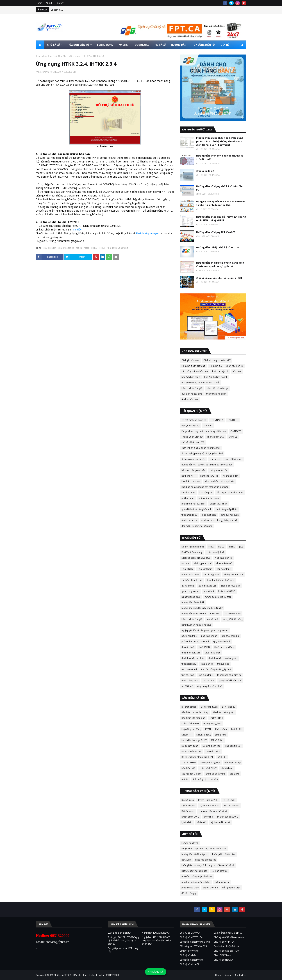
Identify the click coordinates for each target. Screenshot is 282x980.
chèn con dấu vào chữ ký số (213, 811)
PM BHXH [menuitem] (124, 45)
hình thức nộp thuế (191, 597)
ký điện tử (202, 822)
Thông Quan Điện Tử (192, 437)
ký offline (208, 817)
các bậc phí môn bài (192, 580)
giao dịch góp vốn (207, 586)
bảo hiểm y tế (188, 768)
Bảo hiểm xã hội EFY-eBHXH (229, 933)
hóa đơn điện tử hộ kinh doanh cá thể (200, 383)
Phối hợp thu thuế (203, 563)
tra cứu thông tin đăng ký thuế (216, 669)
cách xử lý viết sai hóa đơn (195, 371)
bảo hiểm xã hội (233, 763)
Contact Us (241, 975)
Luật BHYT (187, 735)
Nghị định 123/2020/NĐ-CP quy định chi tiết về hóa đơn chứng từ (157, 940)
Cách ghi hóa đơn (190, 360)
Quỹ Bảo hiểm (213, 751)
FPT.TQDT (233, 420)
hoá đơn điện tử (220, 371)
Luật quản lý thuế (215, 552)
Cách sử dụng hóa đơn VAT (217, 360)
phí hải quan (188, 498)
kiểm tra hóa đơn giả (192, 388)
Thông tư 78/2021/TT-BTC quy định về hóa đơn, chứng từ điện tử (124, 940)
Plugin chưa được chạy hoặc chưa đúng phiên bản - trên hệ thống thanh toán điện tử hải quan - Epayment (220, 141)
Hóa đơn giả (216, 366)
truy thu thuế (188, 675)
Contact (60, 3)
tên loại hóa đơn (190, 399)
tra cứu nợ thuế (189, 669)
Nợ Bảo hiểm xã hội (191, 751)
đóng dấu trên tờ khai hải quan (197, 526)
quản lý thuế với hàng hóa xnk (196, 509)
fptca (87, 248)
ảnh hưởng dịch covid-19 (205, 779)
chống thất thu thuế (234, 575)
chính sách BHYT (208, 768)
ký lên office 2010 (190, 817)
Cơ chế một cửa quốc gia (194, 420)
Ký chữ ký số (188, 800)
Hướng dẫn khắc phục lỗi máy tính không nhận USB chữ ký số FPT (221, 219)
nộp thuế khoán (209, 636)
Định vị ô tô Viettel (189, 951)
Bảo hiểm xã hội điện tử (226, 946)
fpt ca (79, 248)
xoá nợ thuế (208, 681)
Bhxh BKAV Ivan (222, 955)
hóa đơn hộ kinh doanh (216, 377)
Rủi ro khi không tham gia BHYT (197, 757)
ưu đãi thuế (187, 686)
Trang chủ (41, 56)
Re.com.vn (44, 72)
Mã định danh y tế (211, 746)
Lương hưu (220, 735)
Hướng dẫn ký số (190, 843)
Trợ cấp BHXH (189, 763)
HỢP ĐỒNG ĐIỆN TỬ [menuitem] (203, 45)
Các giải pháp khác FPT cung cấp (123, 950)
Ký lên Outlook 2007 (208, 800)
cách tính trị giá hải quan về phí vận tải (201, 448)
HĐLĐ (221, 547)
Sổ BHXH (222, 757)
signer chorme (210, 888)
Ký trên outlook (232, 806)
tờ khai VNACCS (189, 520)
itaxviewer (215, 614)
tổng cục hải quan (230, 515)
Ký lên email (229, 800)
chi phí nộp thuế (211, 575)
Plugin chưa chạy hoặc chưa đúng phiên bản (204, 431)
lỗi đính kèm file (220, 871)
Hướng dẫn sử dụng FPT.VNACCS (216, 232)
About (49, 3)
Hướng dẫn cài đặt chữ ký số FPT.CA (218, 247)
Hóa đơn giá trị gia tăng (193, 366)
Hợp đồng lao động (191, 729)
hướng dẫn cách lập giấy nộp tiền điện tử (202, 608)
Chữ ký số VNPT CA (224, 942)
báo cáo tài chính (190, 575)
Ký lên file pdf (188, 806)
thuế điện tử (207, 664)
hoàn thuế (209, 591)
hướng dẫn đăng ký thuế (194, 614)
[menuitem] (40, 45)
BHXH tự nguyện (209, 707)
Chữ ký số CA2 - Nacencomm (229, 937)
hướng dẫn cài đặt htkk (193, 602)
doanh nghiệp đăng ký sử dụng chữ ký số (202, 453)
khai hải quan (188, 493)
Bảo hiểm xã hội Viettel (192, 960)
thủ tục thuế (223, 664)
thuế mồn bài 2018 (191, 653)
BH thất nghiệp (189, 707)
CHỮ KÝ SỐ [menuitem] (53, 45)
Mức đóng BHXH (233, 746)
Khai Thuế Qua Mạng (58, 56)
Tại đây (77, 229)
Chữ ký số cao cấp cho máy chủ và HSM (219, 278)
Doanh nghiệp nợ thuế (193, 547)
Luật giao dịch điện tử (119, 933)
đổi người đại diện (231, 888)
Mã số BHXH (217, 740)
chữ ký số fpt (50, 248)
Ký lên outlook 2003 (210, 806)
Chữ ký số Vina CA (189, 964)
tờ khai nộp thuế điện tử (229, 675)
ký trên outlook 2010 (228, 817)
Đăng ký (156, 972)
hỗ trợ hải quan (231, 476)
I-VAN (208, 729)
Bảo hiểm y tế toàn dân (193, 718)
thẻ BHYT (235, 774)
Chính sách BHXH (190, 724)
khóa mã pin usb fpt (205, 860)
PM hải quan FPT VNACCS (193, 946)
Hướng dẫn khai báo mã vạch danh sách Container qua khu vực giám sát (220, 264)
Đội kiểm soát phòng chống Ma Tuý (219, 520)
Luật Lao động (203, 735)
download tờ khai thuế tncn (220, 580)
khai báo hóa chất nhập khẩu (220, 481)
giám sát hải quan (233, 459)
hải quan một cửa (219, 470)
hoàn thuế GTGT (227, 591)
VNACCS (233, 437)
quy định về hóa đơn (192, 394)
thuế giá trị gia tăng (224, 647)
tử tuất (185, 779)
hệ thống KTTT (189, 476)
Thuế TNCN (187, 569)
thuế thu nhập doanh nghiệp (223, 658)
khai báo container (191, 481)
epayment (215, 459)
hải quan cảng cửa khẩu (193, 470)
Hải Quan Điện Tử (190, 426)
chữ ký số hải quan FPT (193, 442)
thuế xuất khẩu (209, 515)
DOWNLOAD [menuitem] (142, 45)
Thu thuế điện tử (224, 563)
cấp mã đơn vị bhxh (191, 774)
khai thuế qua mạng (148, 233)
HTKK (94, 248)
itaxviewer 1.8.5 (233, 614)
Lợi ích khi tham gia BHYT (194, 740)
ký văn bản (187, 822)
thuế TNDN (204, 647)
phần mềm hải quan (209, 498)
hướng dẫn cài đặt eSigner (218, 597)
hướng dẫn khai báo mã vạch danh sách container (207, 465)
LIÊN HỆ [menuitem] (225, 45)
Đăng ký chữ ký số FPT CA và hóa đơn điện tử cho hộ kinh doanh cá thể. (221, 203)
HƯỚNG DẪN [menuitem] (179, 45)
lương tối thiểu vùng (233, 619)
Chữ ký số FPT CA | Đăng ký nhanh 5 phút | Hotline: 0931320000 (86, 975)
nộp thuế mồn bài (230, 636)
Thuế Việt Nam (205, 569)
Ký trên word (188, 811)
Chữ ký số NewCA (223, 960)
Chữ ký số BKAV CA (190, 933)
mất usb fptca (222, 882)
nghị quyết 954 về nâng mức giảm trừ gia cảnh (205, 630)
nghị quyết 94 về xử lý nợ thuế (196, 625)
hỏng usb (186, 860)
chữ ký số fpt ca (66, 248)
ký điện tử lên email (221, 822)
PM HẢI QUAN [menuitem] (105, 45)
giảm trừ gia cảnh (190, 591)
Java (241, 547)
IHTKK (102, 248)
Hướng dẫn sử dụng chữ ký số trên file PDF (219, 188)
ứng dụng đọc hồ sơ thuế (210, 686)
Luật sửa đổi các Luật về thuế (196, 558)
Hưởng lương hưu (212, 724)
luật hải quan (206, 493)
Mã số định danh (190, 746)
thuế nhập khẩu (189, 515)
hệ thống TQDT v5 (209, 476)
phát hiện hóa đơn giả (218, 388)
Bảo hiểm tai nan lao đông (195, 712)
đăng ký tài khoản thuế (230, 681)
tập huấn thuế (206, 675)
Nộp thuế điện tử (223, 558)
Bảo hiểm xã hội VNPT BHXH (195, 942)
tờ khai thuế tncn (190, 681)
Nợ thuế (185, 563)
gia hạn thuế (188, 586)
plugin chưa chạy (218, 504)
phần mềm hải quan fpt (193, 504)
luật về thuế (212, 619)
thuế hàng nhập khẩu (226, 509)
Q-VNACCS (236, 431)
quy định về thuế (222, 641)
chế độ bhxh (227, 768)
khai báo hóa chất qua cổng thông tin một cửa (205, 487)
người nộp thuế (189, 636)
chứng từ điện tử (235, 366)
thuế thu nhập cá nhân (193, 658)
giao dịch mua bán (230, 586)
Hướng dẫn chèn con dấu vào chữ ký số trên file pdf (220, 157)
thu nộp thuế (188, 647)
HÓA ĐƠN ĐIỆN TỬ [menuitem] (78, 45)
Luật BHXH (237, 729)
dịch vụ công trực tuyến (193, 459)
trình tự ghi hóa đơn (216, 394)
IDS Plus (208, 426)
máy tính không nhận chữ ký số (197, 876)
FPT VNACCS (217, 420)
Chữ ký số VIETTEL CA (191, 937)
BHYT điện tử (229, 707)
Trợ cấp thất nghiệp (210, 763)
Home (39, 3)
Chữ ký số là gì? (205, 171)
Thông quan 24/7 (216, 437)
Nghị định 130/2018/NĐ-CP (156, 933)
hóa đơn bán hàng (191, 377)
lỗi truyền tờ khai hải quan (230, 493)
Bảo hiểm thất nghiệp (223, 712)
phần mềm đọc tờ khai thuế (195, 641)
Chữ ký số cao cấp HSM (226, 951)
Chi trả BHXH (216, 718)
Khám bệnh (221, 729)
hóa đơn (237, 371)
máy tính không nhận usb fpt (196, 882)
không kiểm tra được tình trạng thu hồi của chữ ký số (208, 865)
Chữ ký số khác (188, 955)
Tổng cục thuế (224, 569)
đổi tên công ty (189, 893)
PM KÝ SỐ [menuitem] (160, 45)
